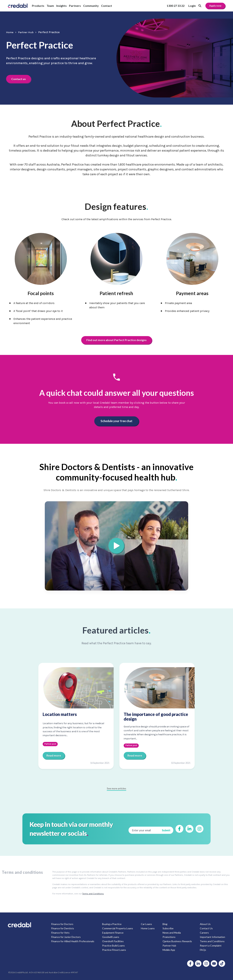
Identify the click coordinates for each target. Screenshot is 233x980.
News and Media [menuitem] (172, 933)
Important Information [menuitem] (212, 937)
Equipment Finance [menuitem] (113, 933)
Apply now (215, 6)
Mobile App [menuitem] (169, 950)
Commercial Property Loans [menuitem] (118, 928)
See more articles (116, 788)
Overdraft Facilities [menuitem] (113, 941)
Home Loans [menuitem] (148, 928)
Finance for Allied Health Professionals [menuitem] (73, 941)
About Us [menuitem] (205, 924)
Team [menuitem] (50, 6)
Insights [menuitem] (61, 6)
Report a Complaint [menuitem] (211, 946)
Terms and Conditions (93, 894)
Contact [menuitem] (107, 6)
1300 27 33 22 (176, 6)
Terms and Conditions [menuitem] (212, 941)
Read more (54, 755)
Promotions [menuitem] (169, 937)
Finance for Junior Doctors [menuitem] (66, 937)
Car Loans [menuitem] (146, 924)
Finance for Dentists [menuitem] (63, 928)
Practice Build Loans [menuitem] (113, 946)
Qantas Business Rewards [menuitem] (177, 941)
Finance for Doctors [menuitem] (62, 924)
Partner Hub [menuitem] (169, 946)
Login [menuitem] (192, 6)
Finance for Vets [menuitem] (60, 933)
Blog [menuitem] (165, 924)
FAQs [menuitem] (203, 950)
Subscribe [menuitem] (168, 928)
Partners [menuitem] (75, 6)
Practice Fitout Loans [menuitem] (114, 950)
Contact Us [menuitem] (206, 928)
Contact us (19, 79)
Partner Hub (28, 32)
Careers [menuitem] (204, 933)
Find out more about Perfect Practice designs (117, 340)
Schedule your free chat (116, 421)
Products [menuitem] (38, 6)
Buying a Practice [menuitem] (112, 924)
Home (10, 32)
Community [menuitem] (91, 6)
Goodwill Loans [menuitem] (111, 937)
